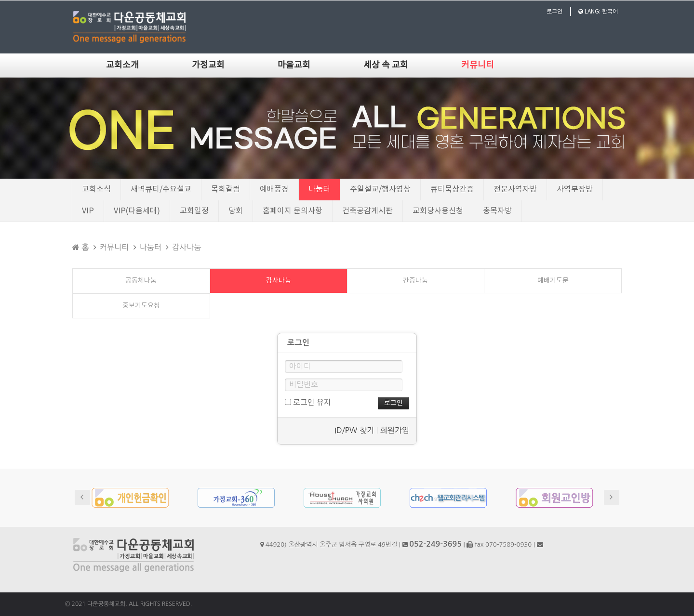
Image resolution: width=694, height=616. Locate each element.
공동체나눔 (141, 281)
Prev (82, 498)
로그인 (554, 12)
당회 (236, 211)
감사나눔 (187, 247)
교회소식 (96, 189)
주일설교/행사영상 (380, 189)
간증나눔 (415, 281)
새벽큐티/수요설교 (161, 189)
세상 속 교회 (386, 65)
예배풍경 (274, 189)
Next (612, 498)
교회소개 (122, 65)
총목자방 (497, 211)
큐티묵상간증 (452, 189)
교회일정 (194, 211)
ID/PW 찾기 (354, 430)
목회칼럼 (226, 189)
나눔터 (319, 189)
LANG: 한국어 (598, 12)
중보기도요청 (141, 306)
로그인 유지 (308, 403)
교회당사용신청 (438, 211)
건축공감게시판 (367, 211)
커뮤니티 (478, 65)
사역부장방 (575, 189)
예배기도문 (553, 281)
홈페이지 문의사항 (293, 211)
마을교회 (294, 65)
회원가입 (395, 430)
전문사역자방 (515, 189)
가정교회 (208, 65)
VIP (88, 211)
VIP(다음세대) (137, 211)
